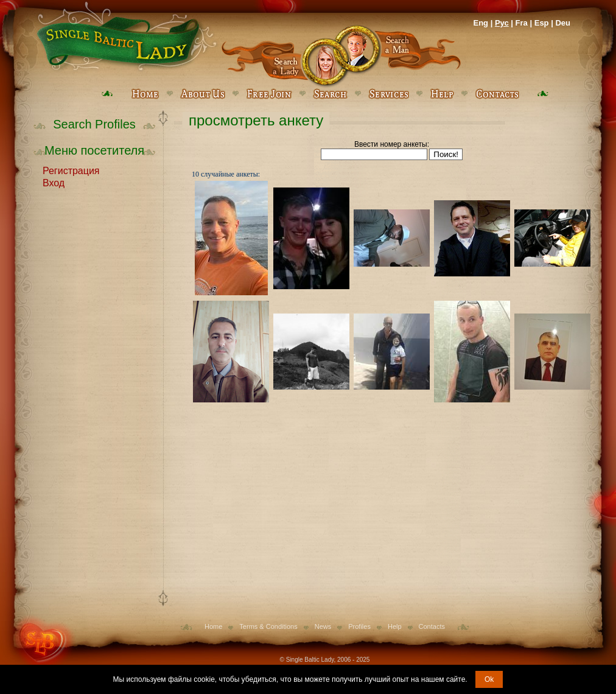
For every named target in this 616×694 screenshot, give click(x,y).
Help (395, 626)
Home (213, 626)
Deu (563, 23)
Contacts (432, 626)
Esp (542, 23)
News (323, 626)
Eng (481, 23)
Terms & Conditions (268, 626)
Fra (522, 23)
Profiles (359, 626)
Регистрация (71, 170)
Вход (54, 182)
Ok (489, 679)
